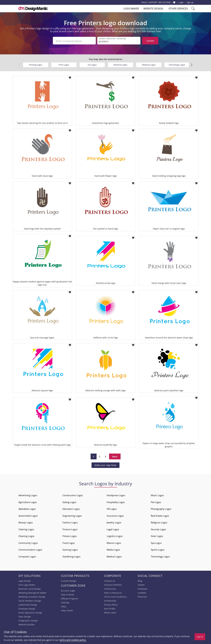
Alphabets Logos (27, 508)
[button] (192, 64)
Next (115, 456)
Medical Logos (114, 556)
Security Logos (158, 528)
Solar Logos (157, 535)
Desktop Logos (149, 64)
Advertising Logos (28, 494)
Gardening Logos (71, 556)
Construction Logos (73, 494)
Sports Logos (158, 549)
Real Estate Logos (160, 515)
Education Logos (71, 508)
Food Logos (69, 542)
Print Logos (64, 64)
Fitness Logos (70, 535)
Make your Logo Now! (106, 464)
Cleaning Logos (26, 535)
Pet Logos (156, 501)
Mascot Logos (114, 542)
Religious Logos (159, 522)
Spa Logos (156, 542)
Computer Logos (27, 556)
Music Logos (157, 494)
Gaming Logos (70, 549)
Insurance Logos (115, 515)
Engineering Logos (72, 515)
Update (150, 41)
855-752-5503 (165, 2)
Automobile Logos (28, 515)
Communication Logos (30, 549)
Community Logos (28, 542)
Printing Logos (36, 64)
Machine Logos (120, 64)
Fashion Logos (70, 522)
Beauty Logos (26, 522)
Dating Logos (69, 501)
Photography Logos (161, 508)
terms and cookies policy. (73, 640)
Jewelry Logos (114, 522)
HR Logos (112, 508)
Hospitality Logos (116, 501)
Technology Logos (177, 64)
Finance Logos (70, 528)
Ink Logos (92, 64)
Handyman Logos (116, 494)
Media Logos (113, 549)
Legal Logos (113, 528)
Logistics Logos (115, 535)
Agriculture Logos (28, 501)
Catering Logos (26, 528)
